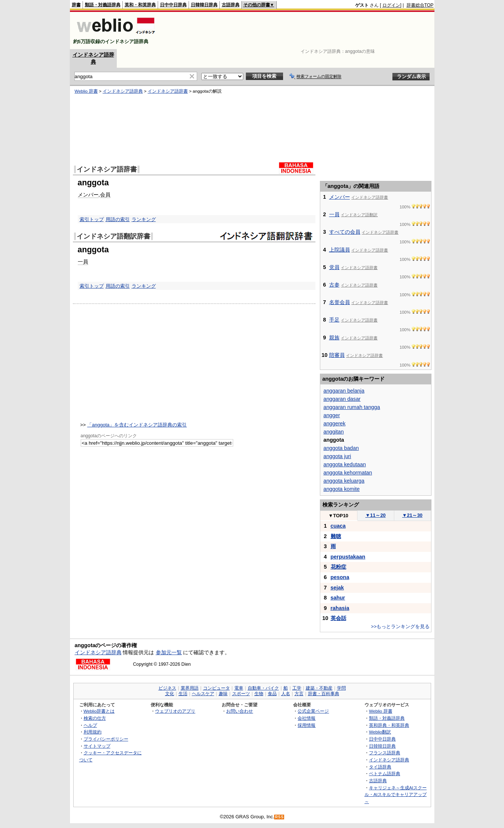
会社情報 (306, 718)
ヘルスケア (203, 694)
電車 (239, 688)
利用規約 (93, 732)
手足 (334, 320)
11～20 (375, 515)
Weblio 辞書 (86, 91)
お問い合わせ (240, 711)
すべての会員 (345, 232)
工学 (297, 688)
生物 (259, 694)
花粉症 (338, 567)
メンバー (88, 195)
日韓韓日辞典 (204, 5)
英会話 (338, 618)
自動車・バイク (263, 688)
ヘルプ (90, 725)
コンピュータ (216, 688)
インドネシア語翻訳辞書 (113, 236)
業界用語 (190, 688)
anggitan (334, 432)
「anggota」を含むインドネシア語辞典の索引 (137, 425)
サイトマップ (97, 746)
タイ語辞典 (380, 767)
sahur (338, 598)
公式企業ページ (313, 711)
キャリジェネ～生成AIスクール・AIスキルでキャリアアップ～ (396, 795)
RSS (279, 817)
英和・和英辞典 (140, 5)
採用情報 (306, 725)
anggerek (335, 423)
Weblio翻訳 (380, 732)
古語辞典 (231, 5)
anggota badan (341, 448)
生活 (183, 694)
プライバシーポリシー (106, 739)
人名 (286, 694)
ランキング (144, 219)
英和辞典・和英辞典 (389, 725)
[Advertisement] (298, 31)
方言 (299, 694)
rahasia (340, 608)
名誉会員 (340, 302)
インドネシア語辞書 (168, 91)
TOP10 (338, 516)
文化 (170, 694)
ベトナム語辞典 (385, 773)
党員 (334, 267)
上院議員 (340, 250)
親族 (334, 338)
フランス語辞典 (385, 753)
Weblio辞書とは (99, 711)
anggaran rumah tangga (352, 407)
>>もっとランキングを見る (400, 626)
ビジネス (167, 688)
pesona (340, 577)
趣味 (223, 694)
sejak (337, 588)
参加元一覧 (169, 652)
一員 (83, 262)
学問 (341, 688)
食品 (272, 694)
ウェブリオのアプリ (175, 711)
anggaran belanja (344, 391)
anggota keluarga (344, 481)
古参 (334, 285)
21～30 (412, 515)
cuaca (338, 526)
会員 (105, 195)
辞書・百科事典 (324, 694)
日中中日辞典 (173, 5)
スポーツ (241, 694)
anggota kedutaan (345, 464)
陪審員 (337, 355)
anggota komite (342, 489)
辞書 (76, 5)
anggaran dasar (342, 399)
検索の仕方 (95, 718)
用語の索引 (118, 219)
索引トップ (92, 219)
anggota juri (337, 456)
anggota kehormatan (348, 473)
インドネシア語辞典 (123, 91)
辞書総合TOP (420, 5)
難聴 (336, 536)
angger (332, 415)
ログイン (391, 5)
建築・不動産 (319, 688)
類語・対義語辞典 (103, 5)
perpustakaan (348, 557)
